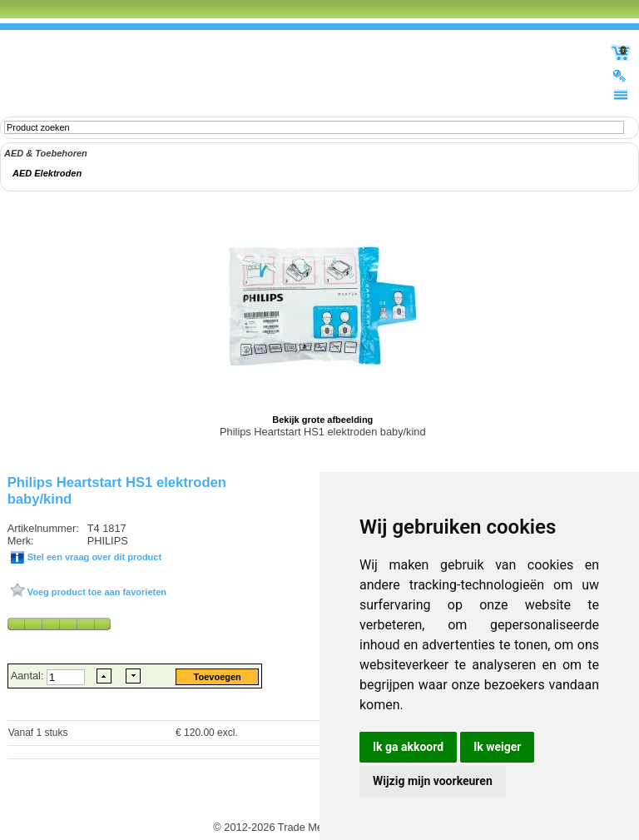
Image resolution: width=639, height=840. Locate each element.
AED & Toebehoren (46, 153)
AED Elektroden (47, 173)
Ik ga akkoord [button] (408, 747)
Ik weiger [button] (497, 747)
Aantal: (29, 676)
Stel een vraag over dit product (93, 557)
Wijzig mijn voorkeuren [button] (433, 781)
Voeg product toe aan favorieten (96, 592)
